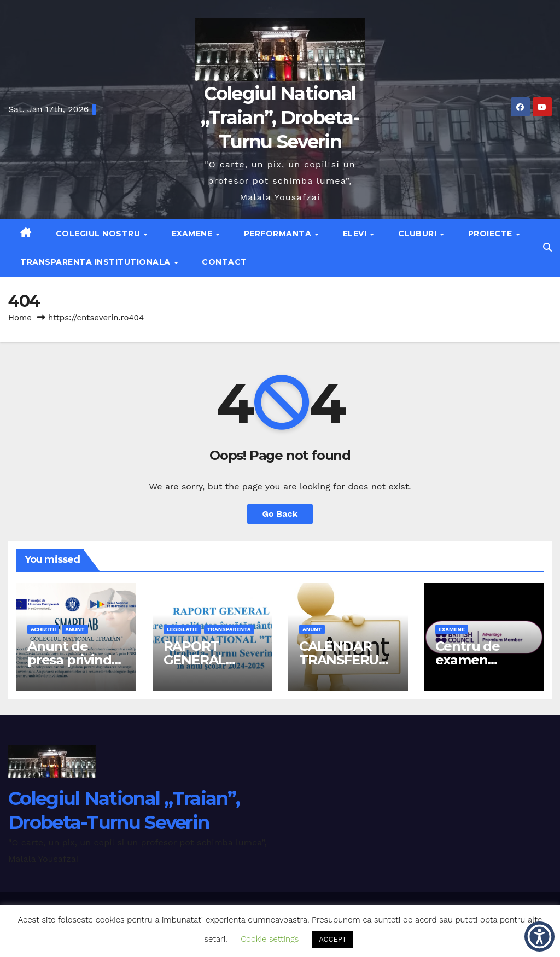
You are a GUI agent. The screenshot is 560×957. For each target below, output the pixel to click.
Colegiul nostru (99, 234)
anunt (75, 629)
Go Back (280, 514)
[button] (547, 247)
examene (452, 629)
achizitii (43, 629)
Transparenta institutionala (97, 262)
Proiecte (492, 234)
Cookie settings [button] (270, 939)
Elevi (356, 234)
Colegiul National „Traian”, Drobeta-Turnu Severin (280, 118)
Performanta (279, 234)
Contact (224, 262)
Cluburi (419, 234)
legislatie (182, 629)
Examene (193, 234)
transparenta (229, 629)
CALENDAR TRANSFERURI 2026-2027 (345, 660)
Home (20, 318)
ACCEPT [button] (332, 939)
